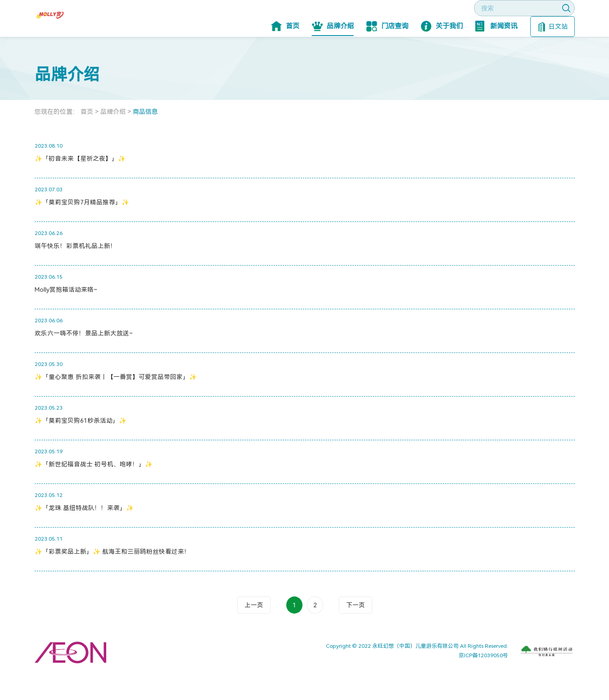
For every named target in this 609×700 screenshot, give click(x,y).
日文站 (553, 54)
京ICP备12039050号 (483, 682)
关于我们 (442, 53)
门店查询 (387, 53)
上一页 (254, 632)
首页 (285, 53)
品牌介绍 (333, 53)
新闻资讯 (496, 53)
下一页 (356, 632)
